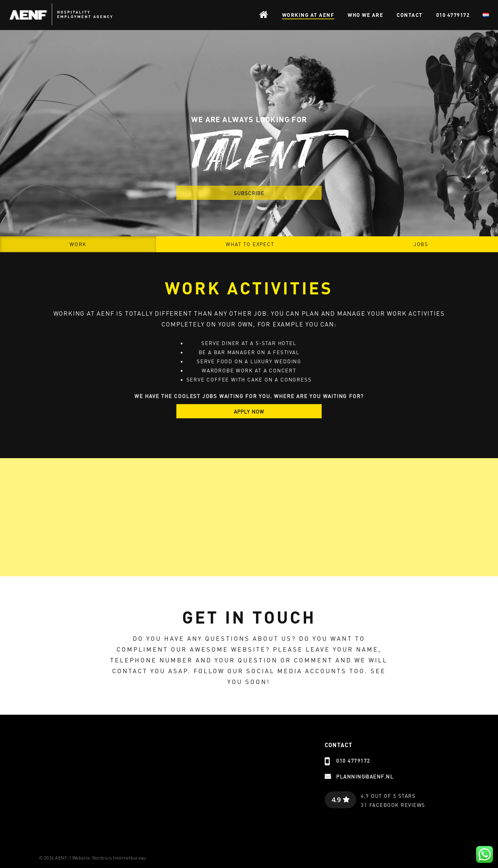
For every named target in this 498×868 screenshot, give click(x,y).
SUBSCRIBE (249, 193)
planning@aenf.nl (365, 777)
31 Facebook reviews (393, 805)
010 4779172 (353, 761)
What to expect (250, 244)
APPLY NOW (249, 412)
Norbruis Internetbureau (119, 858)
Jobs (421, 244)
